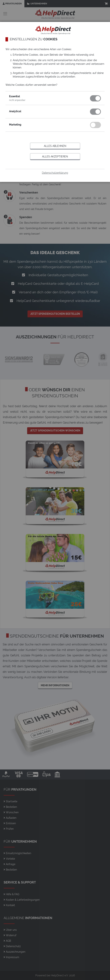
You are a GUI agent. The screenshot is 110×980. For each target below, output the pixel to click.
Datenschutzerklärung (55, 173)
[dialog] (55, 490)
